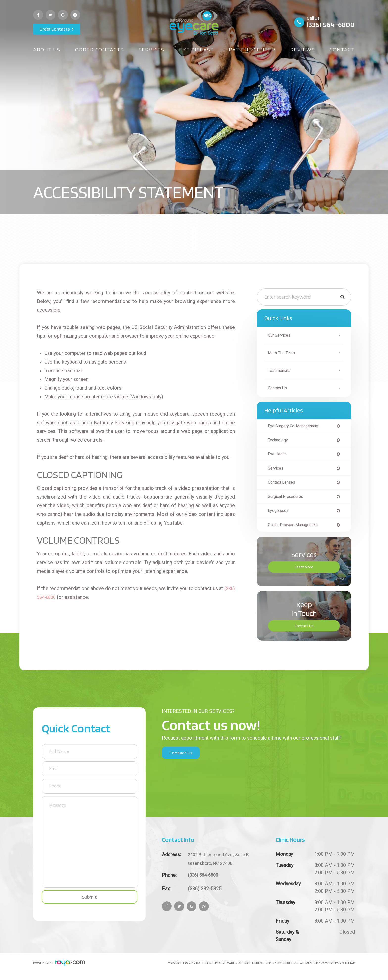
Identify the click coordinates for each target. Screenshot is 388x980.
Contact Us (279, 388)
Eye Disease (196, 50)
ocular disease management (296, 528)
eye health (279, 455)
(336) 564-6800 (331, 25)
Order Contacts (55, 29)
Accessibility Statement (294, 967)
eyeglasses (279, 514)
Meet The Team (283, 353)
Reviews (303, 50)
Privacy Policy (328, 967)
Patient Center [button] (252, 50)
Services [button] (151, 50)
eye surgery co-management (297, 426)
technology (279, 441)
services (277, 470)
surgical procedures (288, 499)
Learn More (304, 571)
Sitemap (348, 967)
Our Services (281, 335)
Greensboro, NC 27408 (222, 862)
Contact (342, 50)
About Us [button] (47, 50)
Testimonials (281, 370)
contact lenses (284, 485)
